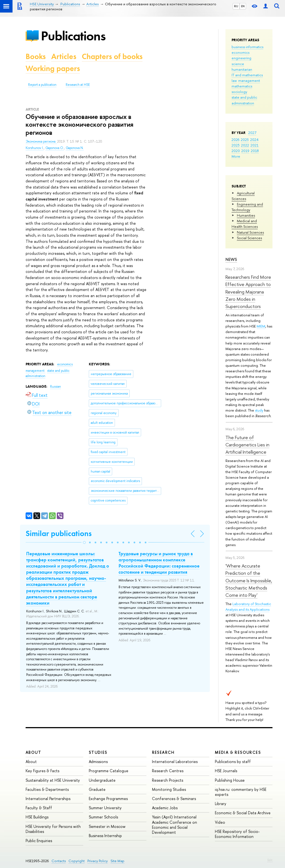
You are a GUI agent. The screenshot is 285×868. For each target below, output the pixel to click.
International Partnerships (48, 799)
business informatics (247, 47)
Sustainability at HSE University (53, 780)
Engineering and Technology (247, 207)
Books (36, 56)
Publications (73, 36)
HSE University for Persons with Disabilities (53, 829)
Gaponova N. (75, 148)
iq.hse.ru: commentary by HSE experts (241, 792)
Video (220, 822)
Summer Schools (103, 817)
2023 (236, 145)
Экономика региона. (41, 141)
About (33, 752)
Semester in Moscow (107, 826)
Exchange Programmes (108, 799)
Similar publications (59, 533)
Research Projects (168, 780)
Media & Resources (238, 752)
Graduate (97, 789)
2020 (236, 151)
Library (221, 804)
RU (236, 6)
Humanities (246, 215)
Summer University (105, 808)
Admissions (98, 761)
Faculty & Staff (39, 808)
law (234, 80)
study (259, 410)
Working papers (53, 68)
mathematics (242, 86)
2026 (235, 140)
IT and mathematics (247, 75)
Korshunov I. (35, 148)
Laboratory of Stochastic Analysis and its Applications (248, 607)
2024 (254, 140)
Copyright (77, 861)
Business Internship (105, 836)
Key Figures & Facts (42, 771)
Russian (56, 387)
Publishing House (230, 780)
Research (163, 752)
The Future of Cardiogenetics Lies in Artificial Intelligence (247, 445)
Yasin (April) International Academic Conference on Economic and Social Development (175, 825)
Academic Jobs (165, 808)
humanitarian (242, 69)
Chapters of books (112, 56)
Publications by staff (233, 761)
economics (240, 52)
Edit (270, 860)
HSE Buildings (37, 817)
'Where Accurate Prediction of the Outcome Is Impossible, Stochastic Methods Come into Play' (249, 580)
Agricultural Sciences (243, 196)
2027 (252, 133)
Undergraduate (102, 780)
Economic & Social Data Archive (243, 813)
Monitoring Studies (169, 789)
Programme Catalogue (109, 771)
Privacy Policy (98, 861)
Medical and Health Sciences (245, 224)
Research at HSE (78, 85)
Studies (98, 752)
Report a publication (42, 85)
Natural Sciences (250, 232)
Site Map (117, 861)
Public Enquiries (39, 841)
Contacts (59, 861)
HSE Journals (226, 771)
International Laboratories (175, 761)
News (231, 259)
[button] (84, 542)
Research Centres (168, 771)
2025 (245, 140)
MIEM (261, 326)
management (249, 80)
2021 (255, 145)
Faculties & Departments (47, 789)
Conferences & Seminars (174, 799)
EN (243, 6)
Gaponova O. (55, 148)
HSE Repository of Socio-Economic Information (237, 834)
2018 (255, 151)
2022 (245, 145)
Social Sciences (249, 238)
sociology (239, 92)
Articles (64, 56)
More (236, 156)
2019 (245, 151)
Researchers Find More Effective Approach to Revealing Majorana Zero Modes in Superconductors (248, 292)
